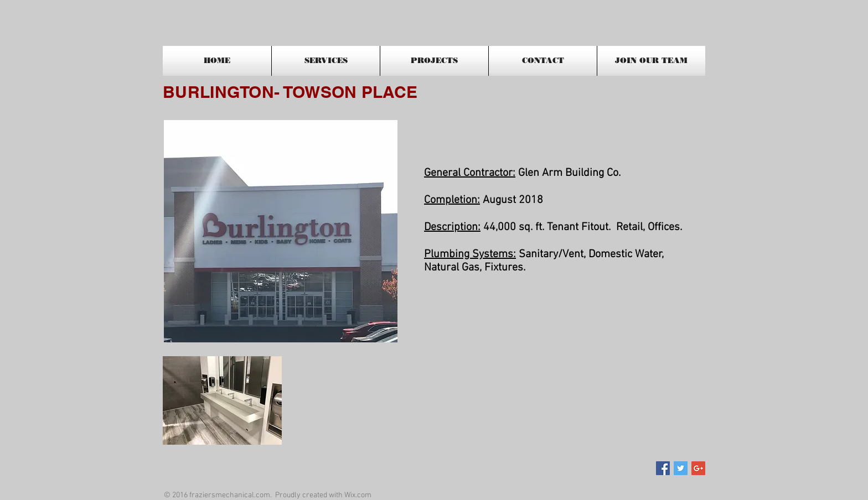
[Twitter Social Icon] (681, 468)
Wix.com (358, 495)
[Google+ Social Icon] (698, 468)
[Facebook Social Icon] (663, 468)
